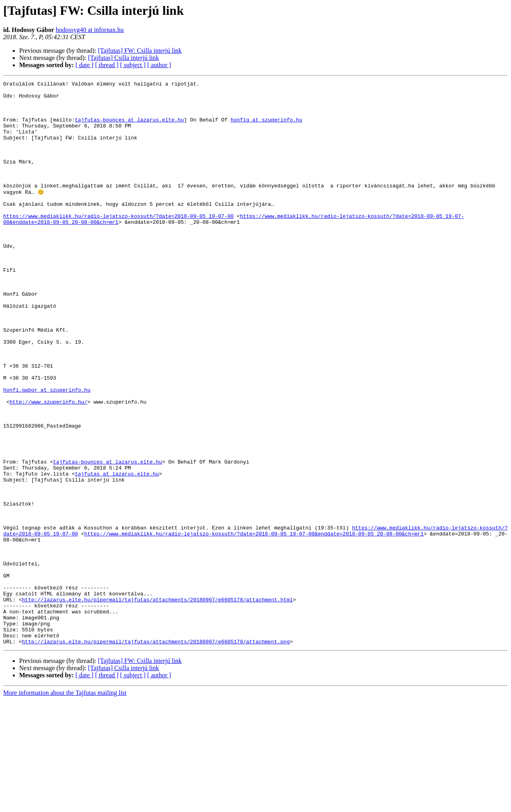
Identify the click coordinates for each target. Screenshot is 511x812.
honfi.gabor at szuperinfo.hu (47, 452)
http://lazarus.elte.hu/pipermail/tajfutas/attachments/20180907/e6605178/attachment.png (156, 754)
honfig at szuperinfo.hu (266, 128)
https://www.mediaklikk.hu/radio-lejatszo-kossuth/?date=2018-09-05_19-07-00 (118, 243)
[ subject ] (133, 65)
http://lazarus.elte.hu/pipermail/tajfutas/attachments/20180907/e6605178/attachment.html (157, 703)
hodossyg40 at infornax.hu (90, 30)
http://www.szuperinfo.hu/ (49, 466)
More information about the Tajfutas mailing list (65, 805)
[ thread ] (107, 65)
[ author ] (159, 65)
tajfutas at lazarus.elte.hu (117, 552)
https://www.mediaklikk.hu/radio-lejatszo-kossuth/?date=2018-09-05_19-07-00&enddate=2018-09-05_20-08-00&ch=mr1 (254, 624)
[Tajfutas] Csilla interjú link (123, 58)
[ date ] (84, 65)
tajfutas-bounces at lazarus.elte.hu (129, 128)
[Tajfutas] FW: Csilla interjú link (140, 51)
